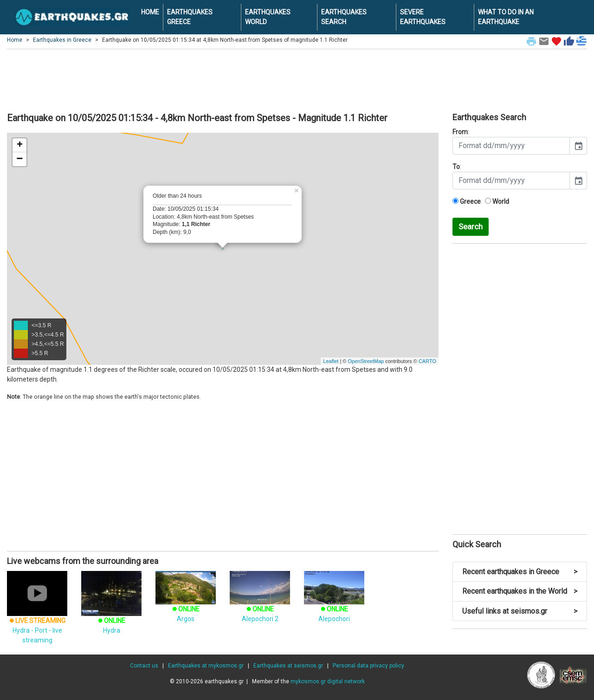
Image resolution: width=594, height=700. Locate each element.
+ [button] (20, 145)
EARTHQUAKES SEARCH (344, 17)
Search (471, 227)
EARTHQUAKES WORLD (268, 17)
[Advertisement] (297, 79)
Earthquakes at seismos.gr (288, 666)
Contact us (144, 666)
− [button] (19, 159)
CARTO (427, 361)
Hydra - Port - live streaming (37, 616)
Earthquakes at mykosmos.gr (206, 666)
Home (15, 40)
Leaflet (331, 361)
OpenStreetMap (366, 361)
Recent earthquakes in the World (520, 591)
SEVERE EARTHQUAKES (423, 17)
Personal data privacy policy (368, 666)
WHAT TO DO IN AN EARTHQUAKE (506, 17)
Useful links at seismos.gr (520, 611)
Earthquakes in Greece (62, 40)
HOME (150, 12)
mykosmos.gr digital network (328, 681)
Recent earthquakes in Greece (520, 572)
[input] (511, 146)
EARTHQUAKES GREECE (190, 17)
